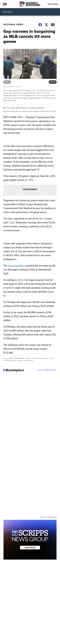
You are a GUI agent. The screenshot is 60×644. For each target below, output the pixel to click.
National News (13, 24)
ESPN (20, 280)
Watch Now (53, 4)
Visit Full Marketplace (47, 370)
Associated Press (16, 266)
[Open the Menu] (5, 4)
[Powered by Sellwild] (53, 517)
